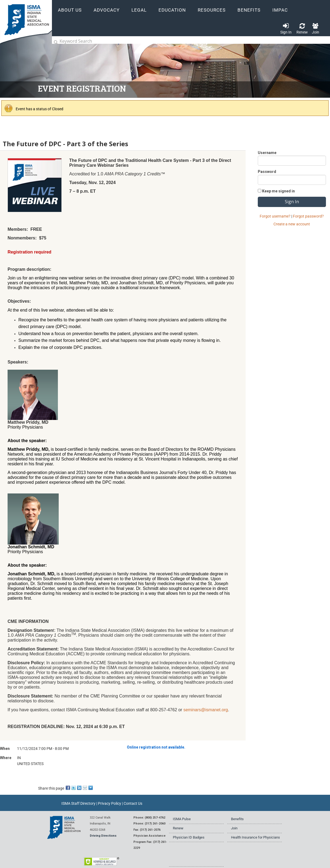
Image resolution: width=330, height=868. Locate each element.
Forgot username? (275, 216)
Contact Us (133, 803)
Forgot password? (308, 216)
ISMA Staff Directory (78, 803)
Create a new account (292, 224)
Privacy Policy (110, 803)
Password (267, 172)
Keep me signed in (278, 191)
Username (267, 153)
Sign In (286, 32)
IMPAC (280, 10)
